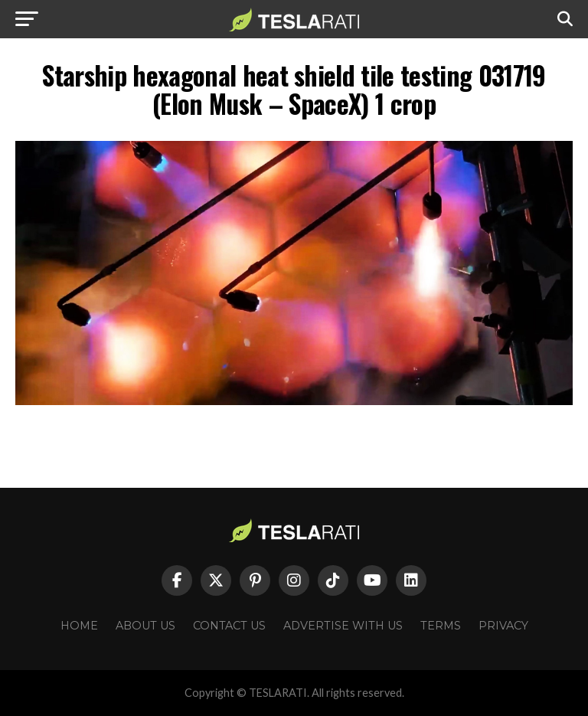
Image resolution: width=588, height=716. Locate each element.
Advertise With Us (343, 626)
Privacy (503, 626)
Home (79, 626)
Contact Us (229, 626)
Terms (441, 626)
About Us (145, 626)
